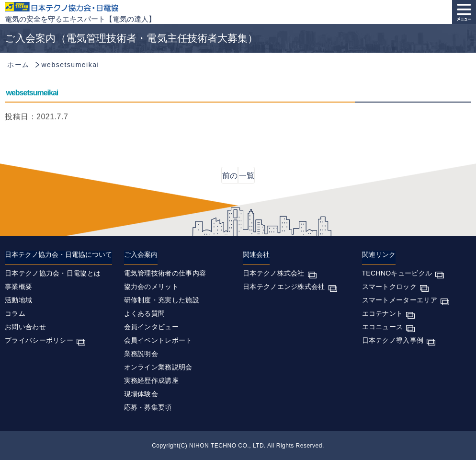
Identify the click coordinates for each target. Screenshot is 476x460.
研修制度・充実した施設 (162, 300)
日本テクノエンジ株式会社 (284, 287)
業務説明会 (141, 354)
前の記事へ (230, 178)
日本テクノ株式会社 (274, 273)
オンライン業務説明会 (158, 367)
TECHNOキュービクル (397, 273)
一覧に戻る (247, 178)
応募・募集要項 (148, 407)
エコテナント (383, 313)
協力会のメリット (151, 287)
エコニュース (383, 327)
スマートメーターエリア (400, 300)
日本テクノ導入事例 (393, 340)
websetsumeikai (32, 93)
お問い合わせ (25, 327)
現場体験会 (141, 394)
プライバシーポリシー (39, 340)
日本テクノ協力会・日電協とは (53, 273)
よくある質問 (145, 313)
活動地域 (18, 300)
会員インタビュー (151, 327)
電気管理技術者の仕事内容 (165, 273)
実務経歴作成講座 (151, 380)
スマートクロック (389, 287)
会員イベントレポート (158, 340)
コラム (15, 313)
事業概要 (18, 287)
